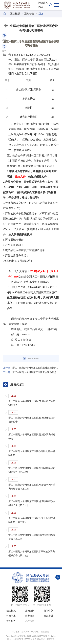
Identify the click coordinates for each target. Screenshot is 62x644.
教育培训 (48, 616)
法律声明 (25, 632)
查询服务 (11, 621)
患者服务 (30, 616)
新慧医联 (51, 639)
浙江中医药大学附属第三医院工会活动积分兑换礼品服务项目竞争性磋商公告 (31, 372)
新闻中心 (48, 611)
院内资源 (45, 632)
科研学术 (11, 616)
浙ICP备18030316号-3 (26, 639)
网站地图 (16, 632)
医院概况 (15, 14)
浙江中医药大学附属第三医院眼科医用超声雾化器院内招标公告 (31, 368)
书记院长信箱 (43, 5)
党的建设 (30, 611)
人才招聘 (30, 621)
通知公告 (29, 14)
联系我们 (35, 632)
